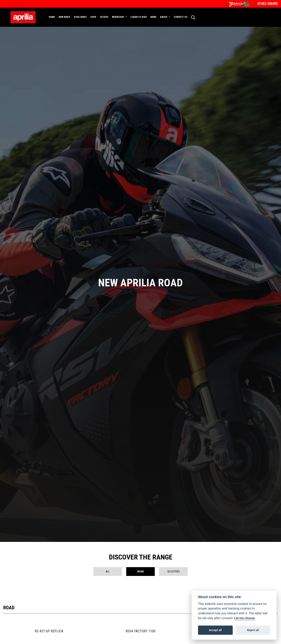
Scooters (173, 571)
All (108, 571)
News (153, 17)
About (164, 17)
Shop (93, 17)
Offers (104, 17)
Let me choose (245, 618)
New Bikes (64, 17)
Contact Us (181, 17)
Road (140, 571)
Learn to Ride (139, 17)
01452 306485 (268, 4)
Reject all (253, 630)
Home (52, 17)
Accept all (215, 630)
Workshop (118, 17)
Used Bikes (80, 17)
